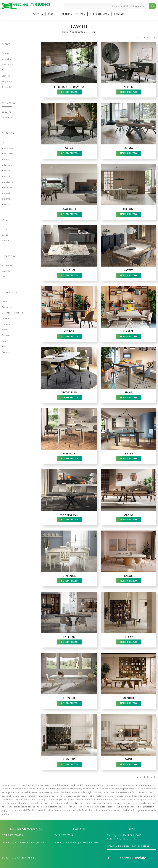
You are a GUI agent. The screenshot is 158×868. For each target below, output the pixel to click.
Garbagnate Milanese (12, 313)
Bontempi (7, 53)
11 (155, 38)
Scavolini (6, 76)
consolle (6, 271)
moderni (6, 241)
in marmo (6, 176)
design (5, 235)
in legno (6, 171)
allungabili (7, 265)
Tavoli (93, 32)
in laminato (7, 165)
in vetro (6, 204)
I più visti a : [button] (10, 292)
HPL (4, 142)
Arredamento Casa (73, 14)
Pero (4, 341)
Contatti (120, 14)
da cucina (6, 112)
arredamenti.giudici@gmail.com (81, 842)
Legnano (6, 324)
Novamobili (7, 65)
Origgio (6, 335)
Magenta (6, 330)
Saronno (6, 352)
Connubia (7, 59)
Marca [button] (6, 44)
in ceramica (7, 154)
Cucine (52, 14)
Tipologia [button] (8, 256)
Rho (4, 347)
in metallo (7, 193)
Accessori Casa (99, 14)
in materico (7, 182)
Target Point (8, 82)
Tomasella (6, 87)
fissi (4, 277)
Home (65, 32)
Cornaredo (7, 307)
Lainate (5, 318)
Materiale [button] (8, 133)
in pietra (6, 199)
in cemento (7, 148)
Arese (5, 301)
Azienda (38, 14)
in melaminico (9, 188)
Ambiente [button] (9, 103)
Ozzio (5, 70)
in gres (5, 159)
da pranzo (7, 118)
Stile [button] (5, 220)
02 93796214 (66, 835)
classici (5, 229)
